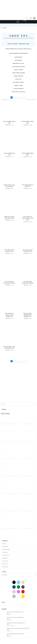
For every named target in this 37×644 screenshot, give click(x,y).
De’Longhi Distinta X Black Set (28, 186)
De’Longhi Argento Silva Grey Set (9, 251)
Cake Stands (5, 552)
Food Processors (6, 555)
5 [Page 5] (23, 97)
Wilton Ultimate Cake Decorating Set (9, 186)
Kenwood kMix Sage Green (9, 154)
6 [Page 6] (25, 97)
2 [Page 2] (14, 97)
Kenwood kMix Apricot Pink (9, 122)
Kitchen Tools (5, 561)
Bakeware (4, 544)
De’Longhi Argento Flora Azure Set (28, 251)
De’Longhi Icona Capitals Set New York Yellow (28, 218)
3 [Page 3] (17, 97)
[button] (31, 18)
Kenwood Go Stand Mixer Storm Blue (9, 217)
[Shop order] (6, 100)
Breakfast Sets (5, 547)
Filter (19, 605)
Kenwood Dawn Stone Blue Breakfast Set (9, 347)
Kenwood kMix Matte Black (28, 154)
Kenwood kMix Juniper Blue (28, 122)
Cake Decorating (6, 549)
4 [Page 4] (20, 97)
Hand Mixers (5, 558)
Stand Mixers (5, 564)
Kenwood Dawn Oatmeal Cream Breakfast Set (9, 315)
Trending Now (5, 567)
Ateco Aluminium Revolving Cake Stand (9, 282)
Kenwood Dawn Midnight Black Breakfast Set (28, 315)
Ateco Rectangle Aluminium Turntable (28, 282)
